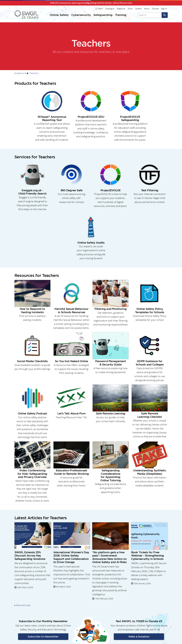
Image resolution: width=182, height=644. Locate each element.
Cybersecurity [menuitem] (81, 15)
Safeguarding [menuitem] (103, 15)
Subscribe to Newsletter (43, 637)
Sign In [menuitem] (164, 9)
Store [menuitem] (130, 9)
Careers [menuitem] (138, 9)
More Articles (23, 605)
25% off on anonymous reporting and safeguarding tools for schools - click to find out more (91, 3)
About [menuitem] (147, 9)
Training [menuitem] (121, 15)
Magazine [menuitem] (121, 9)
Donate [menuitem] (155, 9)
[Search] (150, 15)
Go (165, 15)
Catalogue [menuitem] (110, 9)
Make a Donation (139, 637)
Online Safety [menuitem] (59, 15)
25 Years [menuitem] (99, 9)
